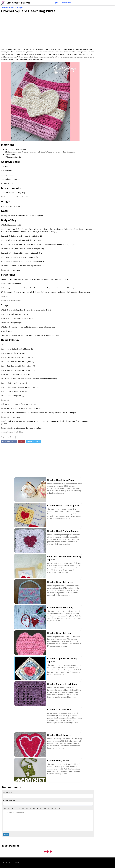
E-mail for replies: (10, 800)
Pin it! (22, 442)
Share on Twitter (34, 442)
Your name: (8, 793)
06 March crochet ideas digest (12, 8)
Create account (66, 3)
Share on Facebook (9, 442)
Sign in (56, 3)
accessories (5, 432)
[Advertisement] (48, 29)
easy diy (13, 432)
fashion (20, 432)
